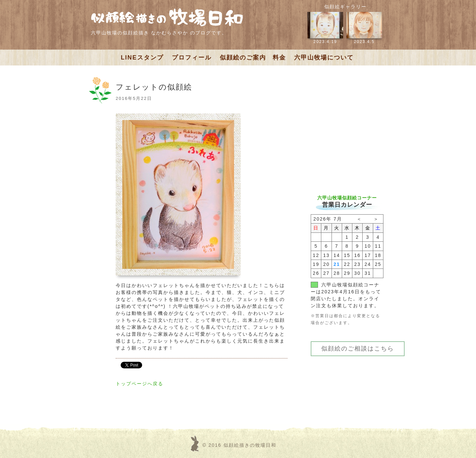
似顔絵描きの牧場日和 (250, 445)
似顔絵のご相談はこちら (358, 349)
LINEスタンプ (142, 58)
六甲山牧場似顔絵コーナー (347, 198)
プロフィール (192, 58)
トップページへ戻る (139, 384)
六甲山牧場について (324, 58)
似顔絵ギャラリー (345, 7)
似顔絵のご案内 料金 (253, 58)
